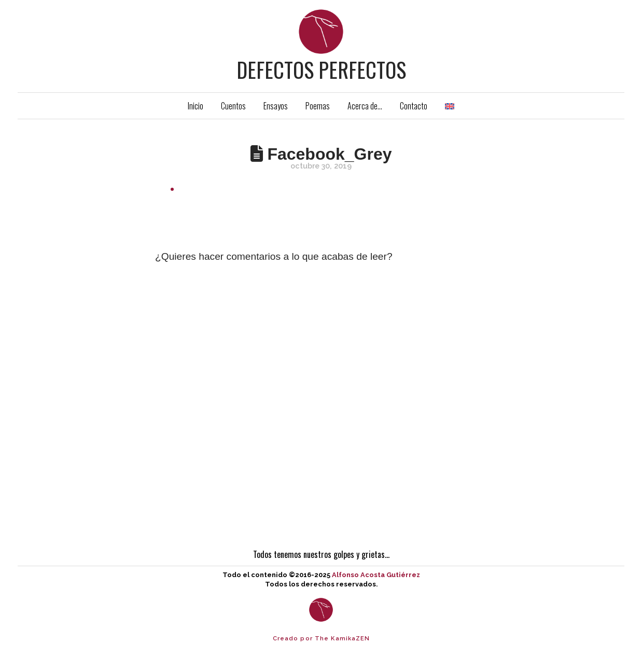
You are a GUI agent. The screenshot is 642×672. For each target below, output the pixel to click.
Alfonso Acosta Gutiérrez (376, 575)
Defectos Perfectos (321, 69)
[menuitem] (450, 106)
